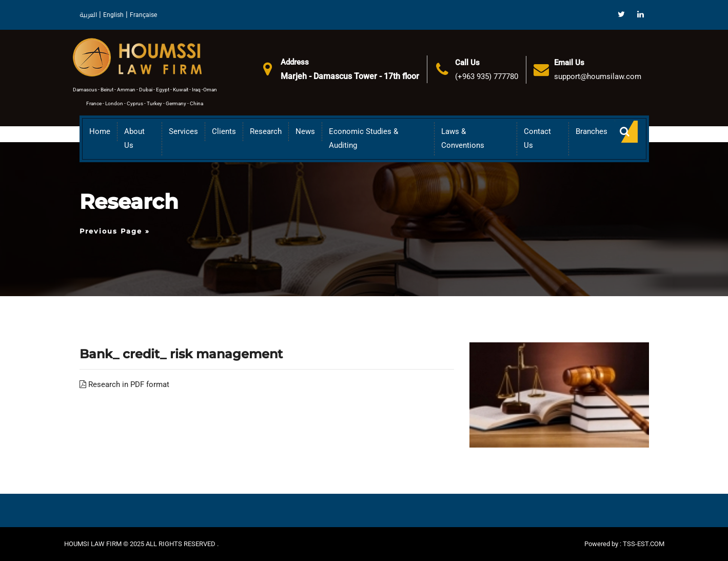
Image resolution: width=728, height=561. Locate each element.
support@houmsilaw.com (598, 76)
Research (266, 131)
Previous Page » (115, 231)
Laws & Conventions (463, 138)
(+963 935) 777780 (487, 76)
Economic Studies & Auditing (363, 138)
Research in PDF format (124, 384)
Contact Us (537, 138)
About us (134, 138)
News (305, 131)
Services (183, 131)
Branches (592, 131)
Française (143, 15)
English (113, 15)
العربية (88, 15)
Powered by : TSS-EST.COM (624, 544)
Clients (224, 131)
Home (100, 131)
